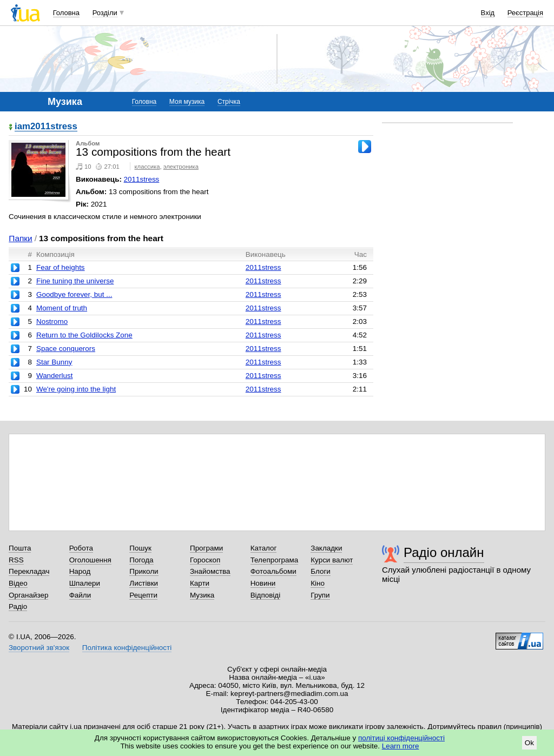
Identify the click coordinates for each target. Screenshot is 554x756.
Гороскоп (205, 560)
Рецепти (143, 595)
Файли (80, 595)
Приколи (144, 571)
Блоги (321, 571)
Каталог (264, 548)
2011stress (142, 179)
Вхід (488, 13)
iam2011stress (46, 127)
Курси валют (332, 560)
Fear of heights (61, 267)
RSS (16, 560)
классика (147, 167)
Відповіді (266, 595)
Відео (18, 583)
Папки (20, 238)
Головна (66, 13)
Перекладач (29, 571)
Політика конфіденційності (127, 648)
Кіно (318, 583)
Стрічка (229, 102)
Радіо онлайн (444, 552)
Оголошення (90, 560)
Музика (202, 595)
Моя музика (187, 102)
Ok (529, 743)
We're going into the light (76, 389)
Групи (320, 595)
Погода (141, 560)
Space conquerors (66, 349)
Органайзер (28, 595)
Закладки (326, 548)
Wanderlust (54, 376)
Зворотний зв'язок (39, 648)
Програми (206, 548)
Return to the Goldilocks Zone (84, 335)
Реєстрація (525, 13)
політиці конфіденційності (401, 738)
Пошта (20, 548)
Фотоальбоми (273, 571)
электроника (181, 167)
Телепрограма (275, 560)
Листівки (144, 583)
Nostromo (52, 321)
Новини (263, 583)
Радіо (18, 606)
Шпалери (85, 583)
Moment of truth (62, 308)
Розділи (105, 13)
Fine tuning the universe (75, 281)
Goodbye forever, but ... (74, 294)
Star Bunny (54, 362)
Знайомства (210, 571)
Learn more (401, 746)
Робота (81, 548)
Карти (200, 583)
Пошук (140, 548)
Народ (80, 571)
